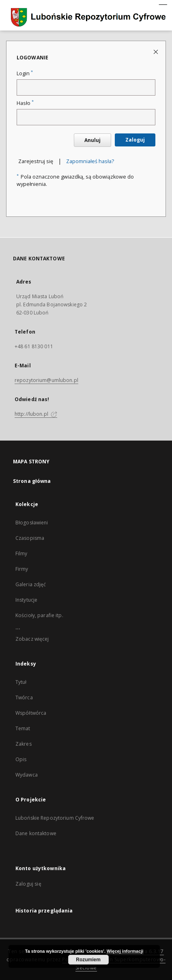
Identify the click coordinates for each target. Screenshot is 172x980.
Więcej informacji (125, 951)
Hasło (25, 103)
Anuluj (92, 140)
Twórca (24, 697)
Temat (23, 728)
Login (25, 73)
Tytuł (21, 682)
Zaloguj (135, 140)
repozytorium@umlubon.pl (46, 380)
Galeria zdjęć (31, 584)
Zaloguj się (28, 884)
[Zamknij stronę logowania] (156, 51)
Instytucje (26, 600)
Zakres (24, 744)
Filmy (21, 553)
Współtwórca (31, 713)
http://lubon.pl (36, 414)
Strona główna (32, 481)
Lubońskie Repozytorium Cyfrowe (55, 818)
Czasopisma (30, 538)
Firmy (22, 569)
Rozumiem (88, 960)
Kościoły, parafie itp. (39, 615)
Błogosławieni (32, 523)
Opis (21, 759)
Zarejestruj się (36, 161)
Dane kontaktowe (36, 833)
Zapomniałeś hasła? (90, 161)
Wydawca (27, 775)
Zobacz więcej (32, 639)
